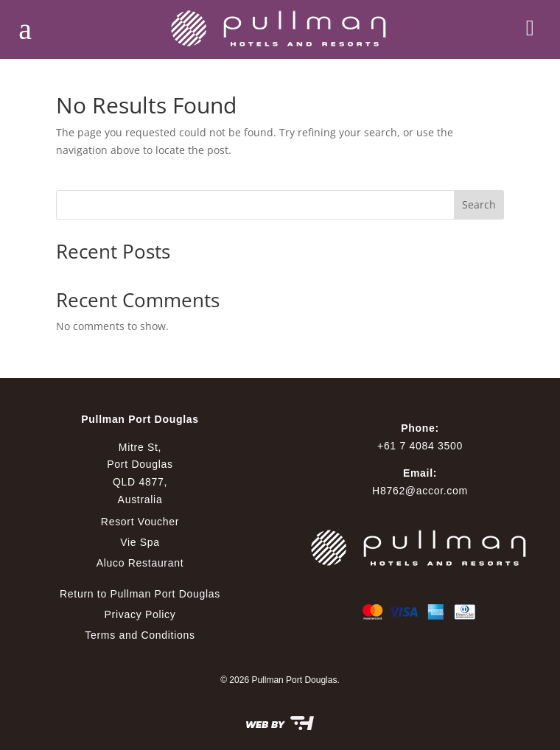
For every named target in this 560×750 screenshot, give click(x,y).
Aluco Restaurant (140, 563)
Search (479, 204)
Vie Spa (140, 542)
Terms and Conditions (140, 635)
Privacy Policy (140, 614)
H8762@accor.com (420, 491)
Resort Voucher (140, 522)
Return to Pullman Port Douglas (140, 594)
